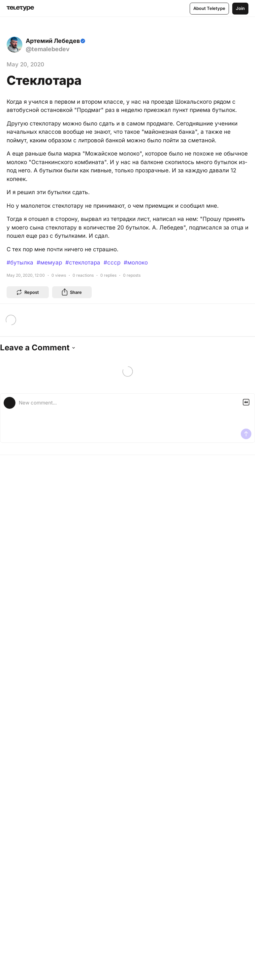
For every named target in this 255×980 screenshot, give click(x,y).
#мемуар (49, 262)
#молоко (136, 262)
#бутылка (20, 262)
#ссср (112, 262)
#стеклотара (83, 262)
